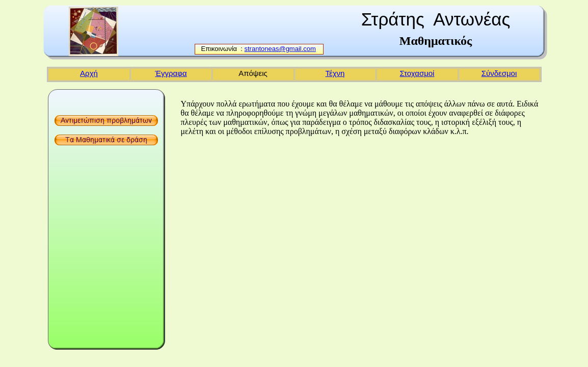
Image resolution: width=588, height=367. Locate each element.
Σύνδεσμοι (499, 73)
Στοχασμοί (417, 73)
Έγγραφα (171, 73)
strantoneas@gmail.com (280, 49)
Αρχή (89, 73)
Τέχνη (335, 73)
